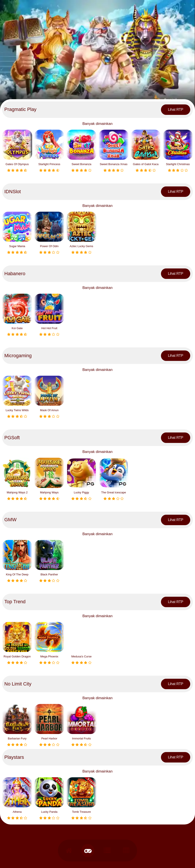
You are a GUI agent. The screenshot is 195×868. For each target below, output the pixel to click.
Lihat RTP (176, 110)
